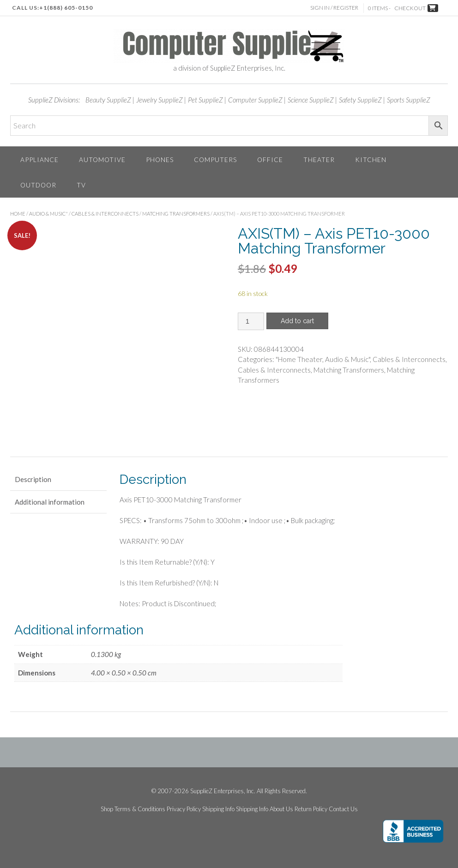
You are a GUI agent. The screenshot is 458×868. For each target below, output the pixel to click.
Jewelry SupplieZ (160, 100)
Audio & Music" (48, 214)
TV (81, 185)
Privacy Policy (184, 809)
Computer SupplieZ (255, 100)
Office (270, 160)
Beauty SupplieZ (108, 100)
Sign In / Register (335, 8)
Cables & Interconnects (105, 214)
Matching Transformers (176, 214)
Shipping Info (218, 809)
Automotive (102, 160)
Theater (319, 160)
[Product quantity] (251, 321)
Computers (215, 160)
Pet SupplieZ (205, 100)
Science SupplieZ (311, 100)
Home (18, 214)
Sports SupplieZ (409, 100)
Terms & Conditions (140, 809)
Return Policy (311, 809)
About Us (281, 809)
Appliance (39, 160)
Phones (160, 160)
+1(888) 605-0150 (66, 8)
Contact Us (343, 809)
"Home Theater (299, 359)
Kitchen (371, 160)
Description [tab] (33, 479)
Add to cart (297, 321)
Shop (107, 809)
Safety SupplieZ (360, 100)
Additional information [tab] (50, 502)
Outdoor (38, 185)
